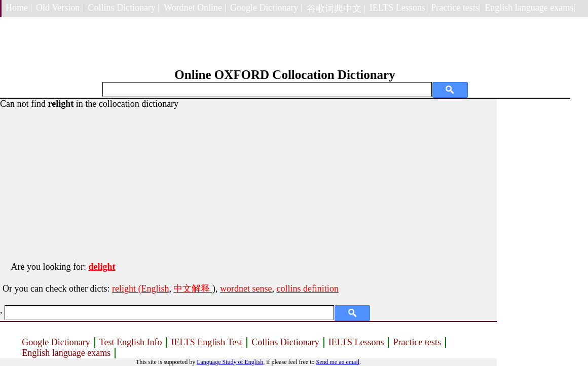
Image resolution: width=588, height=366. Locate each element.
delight (102, 267)
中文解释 (193, 289)
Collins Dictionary (285, 342)
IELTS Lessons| (398, 8)
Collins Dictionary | (124, 8)
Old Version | (60, 8)
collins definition (307, 289)
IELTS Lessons (356, 342)
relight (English (140, 289)
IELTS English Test (207, 342)
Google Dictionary (56, 342)
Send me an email (338, 362)
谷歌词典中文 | (336, 9)
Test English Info (131, 342)
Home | (19, 8)
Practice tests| (456, 8)
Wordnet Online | (195, 8)
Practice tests (417, 342)
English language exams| (530, 8)
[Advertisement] (248, 180)
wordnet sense (246, 289)
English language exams (66, 353)
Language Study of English (230, 362)
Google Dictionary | (266, 8)
